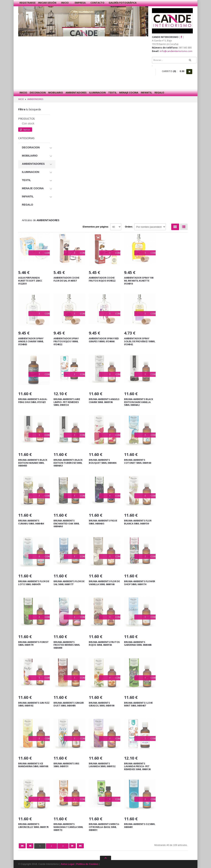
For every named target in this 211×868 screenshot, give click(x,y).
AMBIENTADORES (76, 92)
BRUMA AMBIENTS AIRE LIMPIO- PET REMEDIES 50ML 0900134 (67, 402)
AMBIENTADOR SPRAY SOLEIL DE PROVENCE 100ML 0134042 (140, 341)
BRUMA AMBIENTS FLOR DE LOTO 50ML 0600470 (34, 583)
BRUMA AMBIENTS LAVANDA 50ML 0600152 (102, 765)
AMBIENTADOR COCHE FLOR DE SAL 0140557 (66, 279)
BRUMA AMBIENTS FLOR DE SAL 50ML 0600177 (69, 583)
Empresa (80, 3)
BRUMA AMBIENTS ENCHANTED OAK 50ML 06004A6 (66, 523)
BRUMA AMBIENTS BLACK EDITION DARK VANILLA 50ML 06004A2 (138, 402)
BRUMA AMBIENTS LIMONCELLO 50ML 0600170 (33, 825)
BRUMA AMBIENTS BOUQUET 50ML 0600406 (102, 461)
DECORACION (38, 92)
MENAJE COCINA (129, 92)
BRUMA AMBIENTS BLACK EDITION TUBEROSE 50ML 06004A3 (68, 463)
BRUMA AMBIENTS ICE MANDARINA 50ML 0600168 (33, 765)
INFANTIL (146, 92)
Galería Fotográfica (123, 3)
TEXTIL (112, 92)
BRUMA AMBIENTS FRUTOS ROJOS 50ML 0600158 (104, 643)
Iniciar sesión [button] (47, 3)
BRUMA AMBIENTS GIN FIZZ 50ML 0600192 (34, 704)
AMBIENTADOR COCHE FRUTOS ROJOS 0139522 (102, 279)
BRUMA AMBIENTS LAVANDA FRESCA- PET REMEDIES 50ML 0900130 (137, 766)
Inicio (65, 3)
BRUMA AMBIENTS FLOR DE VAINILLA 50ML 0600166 (104, 583)
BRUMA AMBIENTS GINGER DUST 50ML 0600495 (69, 704)
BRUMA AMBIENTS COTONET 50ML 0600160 (138, 461)
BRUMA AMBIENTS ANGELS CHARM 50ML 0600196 (104, 401)
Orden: (129, 227)
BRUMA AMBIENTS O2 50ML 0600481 (140, 825)
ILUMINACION (97, 92)
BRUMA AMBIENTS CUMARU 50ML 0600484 (31, 522)
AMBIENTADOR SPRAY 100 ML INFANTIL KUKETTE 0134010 (139, 281)
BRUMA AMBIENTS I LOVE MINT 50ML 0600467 (138, 704)
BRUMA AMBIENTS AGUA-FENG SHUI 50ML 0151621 (33, 401)
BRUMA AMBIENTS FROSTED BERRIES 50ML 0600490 (67, 645)
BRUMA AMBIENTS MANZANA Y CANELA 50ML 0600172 (68, 827)
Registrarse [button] (27, 3)
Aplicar (25, 130)
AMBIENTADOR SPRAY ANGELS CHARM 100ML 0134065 (31, 341)
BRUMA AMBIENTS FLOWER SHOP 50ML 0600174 (140, 583)
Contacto (98, 3)
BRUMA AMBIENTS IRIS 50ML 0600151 (66, 765)
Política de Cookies (87, 864)
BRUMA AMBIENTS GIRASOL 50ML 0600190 (102, 704)
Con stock (28, 123)
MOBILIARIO (56, 92)
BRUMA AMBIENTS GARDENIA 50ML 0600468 (138, 643)
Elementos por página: (96, 227)
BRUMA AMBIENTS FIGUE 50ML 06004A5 (103, 522)
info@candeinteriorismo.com (176, 51)
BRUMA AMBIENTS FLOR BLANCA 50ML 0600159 (138, 522)
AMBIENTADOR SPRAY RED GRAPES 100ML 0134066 (104, 340)
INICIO (21, 99)
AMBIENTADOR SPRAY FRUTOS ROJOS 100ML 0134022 (66, 341)
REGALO (159, 92)
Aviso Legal (67, 864)
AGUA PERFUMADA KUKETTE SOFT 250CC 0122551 (30, 281)
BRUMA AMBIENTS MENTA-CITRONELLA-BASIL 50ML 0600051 (104, 827)
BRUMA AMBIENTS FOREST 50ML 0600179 (33, 643)
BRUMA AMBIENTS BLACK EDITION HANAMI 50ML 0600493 (33, 463)
